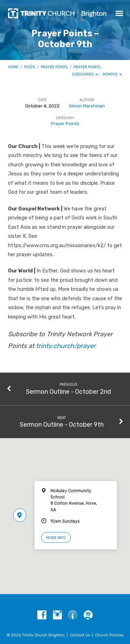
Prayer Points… (88, 67)
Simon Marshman (87, 106)
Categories (85, 74)
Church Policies (109, 635)
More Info (56, 538)
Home (13, 67)
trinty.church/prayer (66, 346)
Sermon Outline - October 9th (62, 424)
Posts (30, 67)
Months (113, 74)
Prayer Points (54, 67)
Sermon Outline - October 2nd (68, 391)
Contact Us (80, 635)
